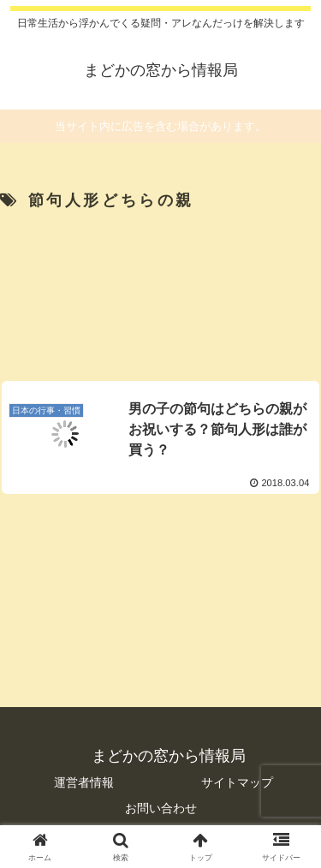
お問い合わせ (161, 808)
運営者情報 (84, 782)
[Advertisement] (160, 291)
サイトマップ (237, 782)
